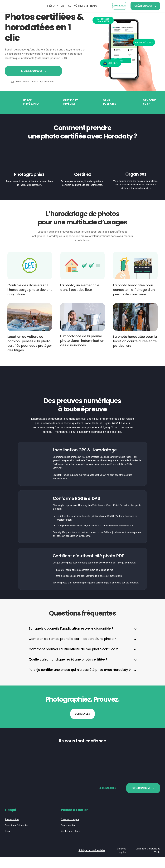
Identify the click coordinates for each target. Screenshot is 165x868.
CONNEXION (119, 6)
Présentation (12, 831)
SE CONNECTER (107, 799)
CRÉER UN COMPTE (143, 799)
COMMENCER (82, 725)
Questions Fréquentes (17, 836)
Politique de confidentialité (92, 861)
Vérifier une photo (71, 842)
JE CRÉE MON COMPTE (33, 71)
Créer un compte (70, 831)
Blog (7, 842)
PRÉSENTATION (56, 6)
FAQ (69, 6)
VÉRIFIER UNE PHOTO (86, 6)
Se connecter (68, 836)
